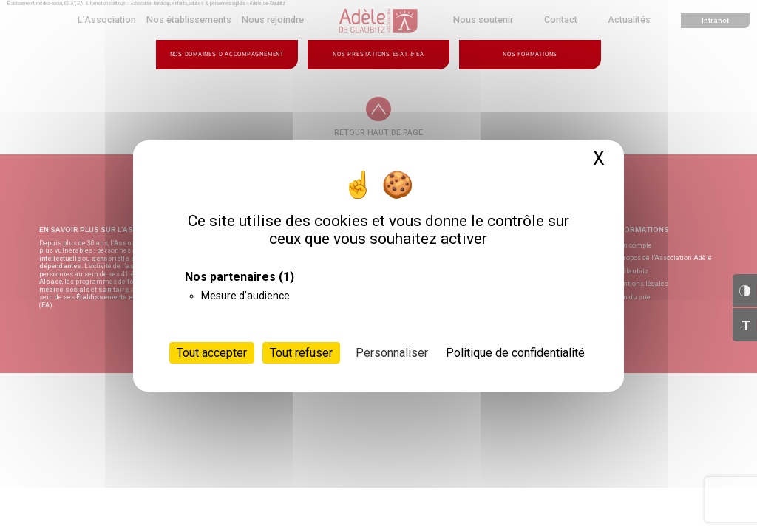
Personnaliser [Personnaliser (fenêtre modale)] (392, 353)
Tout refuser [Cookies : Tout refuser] (301, 353)
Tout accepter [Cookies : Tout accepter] (212, 353)
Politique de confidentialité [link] (515, 353)
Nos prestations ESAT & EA (378, 54)
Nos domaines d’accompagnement (227, 54)
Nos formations (530, 54)
